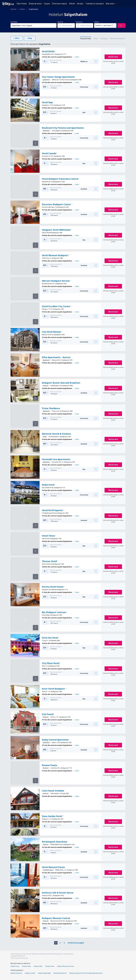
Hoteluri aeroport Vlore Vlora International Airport (86, 973)
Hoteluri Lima (15, 966)
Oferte (72, 4)
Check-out (79, 22)
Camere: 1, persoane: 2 (104, 25)
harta (77, 57)
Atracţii (80, 4)
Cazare (47, 4)
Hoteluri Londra (30, 973)
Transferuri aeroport (95, 4)
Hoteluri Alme (50, 966)
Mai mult (110, 4)
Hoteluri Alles (38, 966)
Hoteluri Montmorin (60, 973)
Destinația (14, 22)
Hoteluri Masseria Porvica (66, 966)
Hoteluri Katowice (16, 973)
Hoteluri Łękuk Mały (44, 973)
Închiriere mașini (60, 4)
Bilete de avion (35, 4)
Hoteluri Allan (26, 966)
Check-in (60, 22)
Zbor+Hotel (22, 4)
